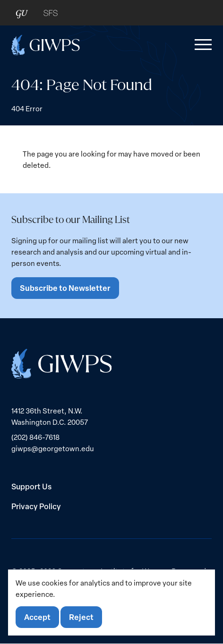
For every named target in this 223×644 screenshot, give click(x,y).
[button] (201, 45)
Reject (81, 617)
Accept (37, 617)
